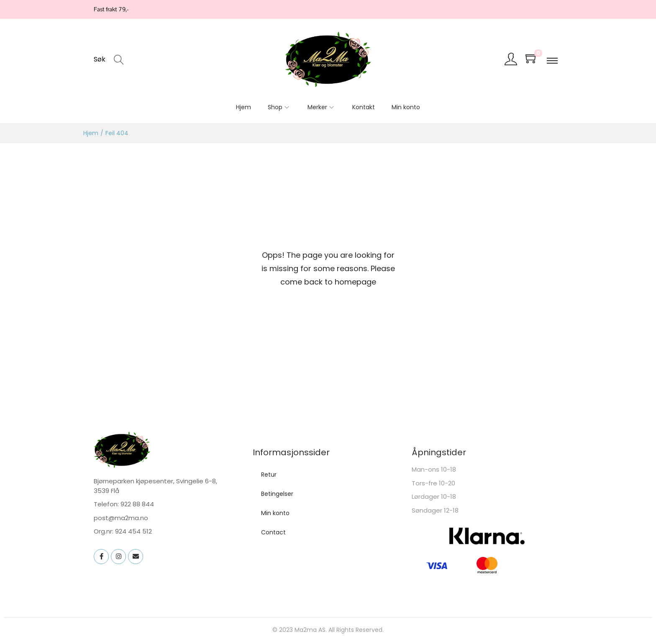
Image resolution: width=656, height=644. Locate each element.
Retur (269, 475)
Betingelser (277, 494)
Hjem (91, 133)
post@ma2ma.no (121, 518)
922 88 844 (137, 504)
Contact (273, 532)
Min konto (275, 513)
